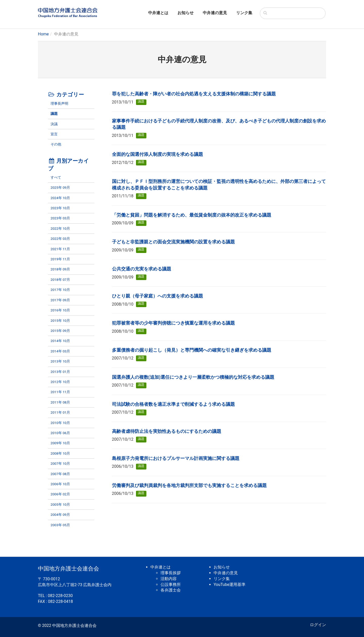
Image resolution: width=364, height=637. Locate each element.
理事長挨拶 (171, 573)
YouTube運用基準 (230, 585)
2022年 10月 (60, 228)
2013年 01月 (60, 372)
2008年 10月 (60, 453)
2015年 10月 (60, 321)
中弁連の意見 (215, 13)
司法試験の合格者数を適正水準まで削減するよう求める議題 (173, 404)
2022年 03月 (60, 239)
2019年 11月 (60, 259)
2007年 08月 (60, 474)
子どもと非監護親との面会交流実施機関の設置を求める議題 (173, 242)
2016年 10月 (60, 310)
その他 (56, 144)
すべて (56, 177)
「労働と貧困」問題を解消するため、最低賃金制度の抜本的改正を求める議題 (192, 215)
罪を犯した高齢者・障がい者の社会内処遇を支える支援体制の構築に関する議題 (194, 94)
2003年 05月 (60, 525)
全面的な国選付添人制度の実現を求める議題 (157, 154)
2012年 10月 (60, 382)
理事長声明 (59, 103)
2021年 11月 (60, 249)
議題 (54, 114)
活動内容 (169, 579)
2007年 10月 (60, 463)
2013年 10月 (60, 361)
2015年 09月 (60, 331)
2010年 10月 (60, 423)
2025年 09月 (60, 187)
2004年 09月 (60, 515)
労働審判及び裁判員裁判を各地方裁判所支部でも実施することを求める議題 (189, 485)
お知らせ (186, 13)
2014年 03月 (60, 351)
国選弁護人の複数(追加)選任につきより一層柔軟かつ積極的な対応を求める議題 (193, 377)
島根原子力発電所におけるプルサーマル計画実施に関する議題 (176, 458)
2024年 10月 (60, 198)
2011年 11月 (60, 392)
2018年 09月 (60, 269)
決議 (54, 124)
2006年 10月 (60, 484)
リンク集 (244, 13)
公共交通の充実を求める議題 (142, 269)
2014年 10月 (60, 341)
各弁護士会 (171, 590)
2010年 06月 (60, 433)
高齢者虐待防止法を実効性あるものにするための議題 (167, 431)
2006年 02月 (60, 494)
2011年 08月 (60, 402)
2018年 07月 (60, 280)
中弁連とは (158, 13)
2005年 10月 (60, 504)
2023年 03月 (60, 218)
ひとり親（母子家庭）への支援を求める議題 (157, 296)
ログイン (318, 625)
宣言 (54, 134)
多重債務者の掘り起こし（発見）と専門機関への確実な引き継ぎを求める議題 (192, 350)
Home (43, 34)
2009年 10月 (60, 443)
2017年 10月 (60, 290)
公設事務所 (171, 585)
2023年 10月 (60, 208)
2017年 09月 (60, 300)
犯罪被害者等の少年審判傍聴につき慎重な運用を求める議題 (173, 323)
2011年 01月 (60, 412)
